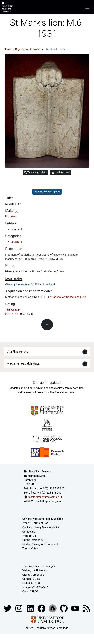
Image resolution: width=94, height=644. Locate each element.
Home (8, 49)
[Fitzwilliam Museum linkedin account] (42, 608)
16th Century (13, 310)
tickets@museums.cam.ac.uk (45, 497)
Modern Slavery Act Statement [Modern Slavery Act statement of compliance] (40, 544)
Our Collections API (34, 540)
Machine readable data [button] (23, 363)
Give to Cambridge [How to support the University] (33, 575)
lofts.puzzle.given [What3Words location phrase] (50, 501)
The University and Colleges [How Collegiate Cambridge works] (39, 566)
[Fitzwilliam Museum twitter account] (8, 608)
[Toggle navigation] (87, 7)
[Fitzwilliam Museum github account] (64, 608)
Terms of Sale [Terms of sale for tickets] (31, 549)
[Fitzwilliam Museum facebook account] (31, 608)
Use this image (61, 172)
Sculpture (16, 242)
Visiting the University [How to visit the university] (35, 570)
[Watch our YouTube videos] (75, 608)
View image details (35, 172)
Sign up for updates (47, 383)
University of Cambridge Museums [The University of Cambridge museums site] (43, 519)
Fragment (16, 229)
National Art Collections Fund (69, 297)
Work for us (29, 536)
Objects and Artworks (28, 49)
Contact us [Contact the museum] (29, 532)
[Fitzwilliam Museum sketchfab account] (53, 608)
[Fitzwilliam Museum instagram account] (19, 608)
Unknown (11, 216)
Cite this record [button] (18, 351)
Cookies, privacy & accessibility (41, 527)
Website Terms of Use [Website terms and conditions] (35, 523)
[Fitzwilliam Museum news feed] (86, 608)
